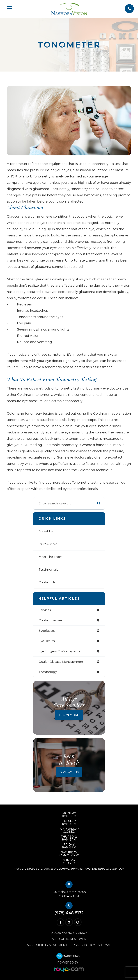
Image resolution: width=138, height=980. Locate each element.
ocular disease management (61, 662)
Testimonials (49, 570)
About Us (46, 531)
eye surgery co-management (61, 651)
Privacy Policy (83, 945)
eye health (47, 641)
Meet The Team (51, 557)
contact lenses (50, 620)
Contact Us (47, 582)
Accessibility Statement (47, 945)
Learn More (69, 715)
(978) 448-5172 (69, 913)
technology (48, 672)
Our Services (48, 544)
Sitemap (105, 945)
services (45, 610)
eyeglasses (47, 631)
